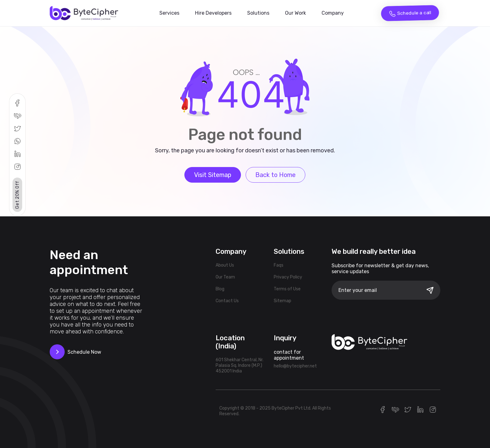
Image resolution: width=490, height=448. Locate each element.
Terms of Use (287, 289)
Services (169, 13)
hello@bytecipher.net (295, 366)
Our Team (225, 277)
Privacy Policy (288, 277)
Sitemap (282, 301)
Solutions (258, 13)
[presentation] (379, 317)
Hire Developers (213, 13)
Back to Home (275, 175)
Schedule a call (410, 13)
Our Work (295, 13)
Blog (220, 289)
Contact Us (227, 301)
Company (333, 13)
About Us (225, 265)
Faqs (279, 265)
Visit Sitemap (213, 175)
